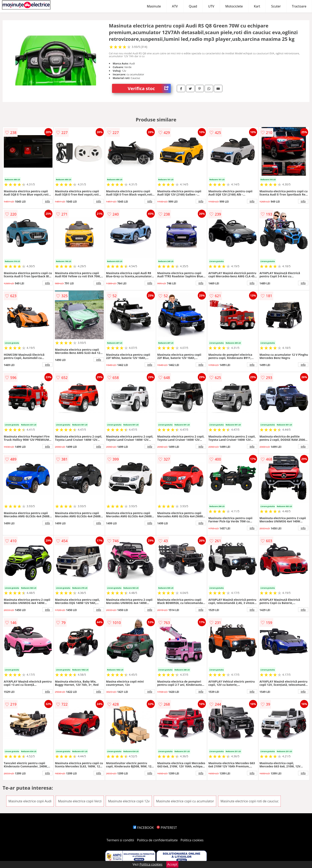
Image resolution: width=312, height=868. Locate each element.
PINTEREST (167, 828)
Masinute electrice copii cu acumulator (185, 801)
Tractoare (299, 6)
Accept (172, 864)
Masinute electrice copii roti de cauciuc (249, 801)
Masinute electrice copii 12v (129, 801)
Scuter (276, 6)
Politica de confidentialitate (157, 840)
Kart (257, 6)
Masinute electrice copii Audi (30, 801)
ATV (175, 6)
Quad (193, 6)
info (47, 201)
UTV (211, 6)
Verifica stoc (149, 88)
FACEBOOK (143, 828)
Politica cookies (192, 840)
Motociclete (234, 6)
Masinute (154, 6)
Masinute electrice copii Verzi (80, 801)
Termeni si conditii (120, 840)
